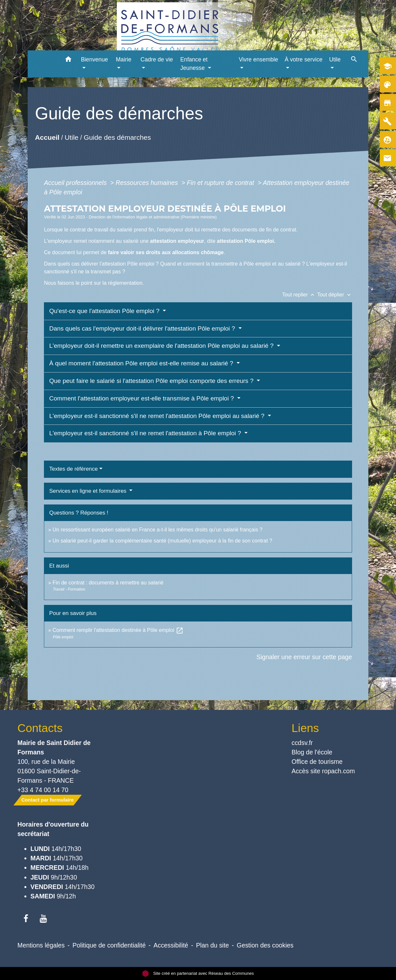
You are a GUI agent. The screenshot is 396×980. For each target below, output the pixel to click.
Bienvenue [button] (95, 59)
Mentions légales (41, 945)
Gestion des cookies (265, 945)
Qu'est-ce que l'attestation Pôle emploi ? (105, 311)
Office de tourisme (317, 762)
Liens (305, 728)
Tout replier (300, 295)
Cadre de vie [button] (157, 59)
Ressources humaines (148, 183)
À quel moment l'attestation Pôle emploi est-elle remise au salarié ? (142, 363)
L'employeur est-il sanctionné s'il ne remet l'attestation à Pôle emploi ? (146, 433)
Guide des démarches (117, 137)
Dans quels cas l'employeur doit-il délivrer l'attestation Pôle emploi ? (143, 328)
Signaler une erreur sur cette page (304, 657)
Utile (72, 137)
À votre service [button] (304, 59)
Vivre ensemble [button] (259, 59)
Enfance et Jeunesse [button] (194, 64)
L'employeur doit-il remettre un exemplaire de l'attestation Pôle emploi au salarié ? (162, 346)
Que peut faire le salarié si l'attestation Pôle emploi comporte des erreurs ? (152, 381)
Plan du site (212, 945)
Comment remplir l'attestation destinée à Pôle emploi (118, 630)
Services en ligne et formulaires (89, 491)
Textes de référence (73, 469)
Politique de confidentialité (109, 945)
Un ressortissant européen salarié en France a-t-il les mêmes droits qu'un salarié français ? (158, 530)
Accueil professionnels (76, 183)
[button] (68, 60)
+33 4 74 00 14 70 (43, 790)
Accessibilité (171, 945)
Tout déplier (335, 295)
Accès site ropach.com (323, 771)
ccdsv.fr (302, 743)
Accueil (47, 137)
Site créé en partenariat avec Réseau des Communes (198, 973)
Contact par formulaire (48, 800)
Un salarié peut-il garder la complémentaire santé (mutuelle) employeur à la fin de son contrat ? (163, 541)
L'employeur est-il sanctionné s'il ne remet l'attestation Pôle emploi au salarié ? (158, 416)
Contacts (40, 728)
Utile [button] (335, 59)
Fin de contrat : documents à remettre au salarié (108, 583)
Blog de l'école (312, 752)
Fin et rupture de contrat (221, 183)
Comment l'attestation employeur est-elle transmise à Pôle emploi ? (142, 398)
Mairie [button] (124, 59)
